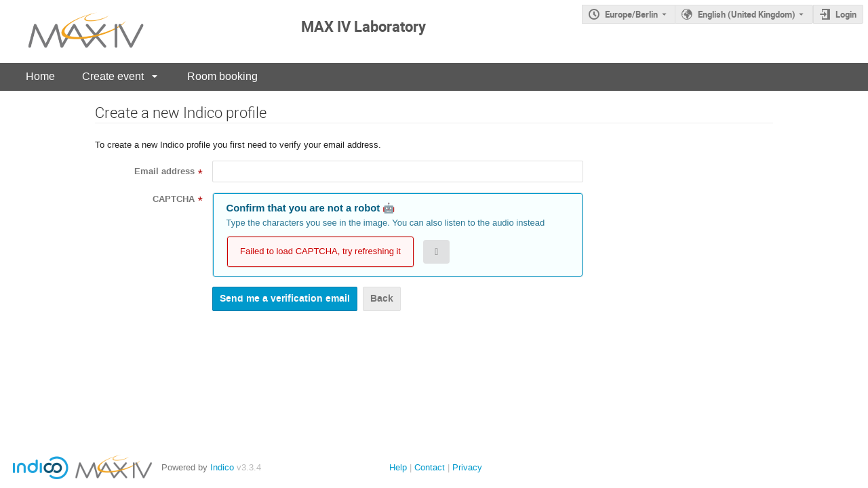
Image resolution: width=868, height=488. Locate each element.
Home (40, 76)
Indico (222, 467)
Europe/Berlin (631, 14)
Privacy (467, 467)
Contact (430, 467)
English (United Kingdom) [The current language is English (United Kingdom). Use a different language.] (747, 14)
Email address (164, 171)
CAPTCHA (174, 199)
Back (382, 299)
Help (398, 467)
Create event (113, 76)
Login (846, 14)
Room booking (222, 76)
